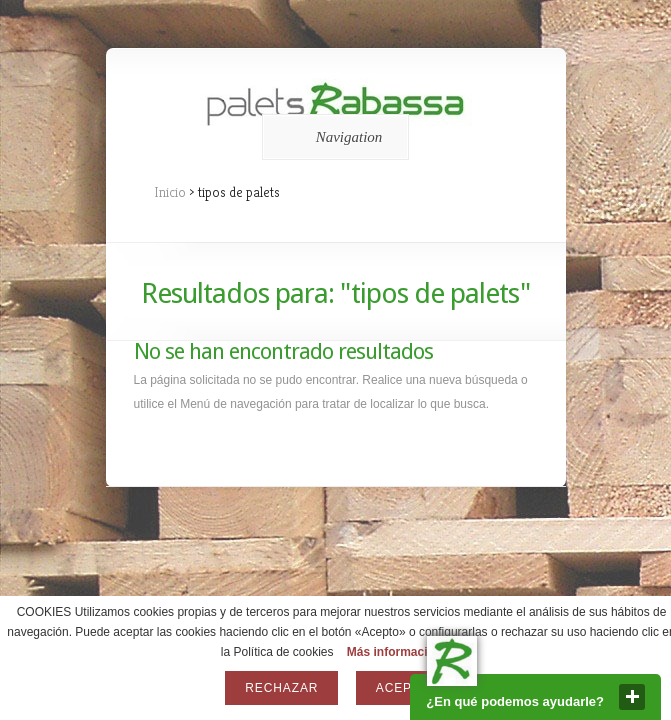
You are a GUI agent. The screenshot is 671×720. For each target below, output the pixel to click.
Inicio (170, 192)
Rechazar (281, 688)
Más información (394, 652)
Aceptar (407, 688)
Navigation (332, 137)
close (632, 697)
